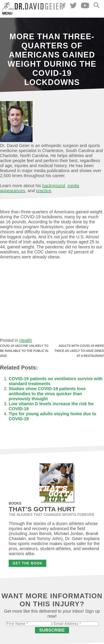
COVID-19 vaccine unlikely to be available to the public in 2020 (24, 351)
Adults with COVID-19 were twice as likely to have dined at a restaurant (79, 351)
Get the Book (27, 563)
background (54, 186)
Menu (7, 13)
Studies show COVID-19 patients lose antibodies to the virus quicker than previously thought (47, 394)
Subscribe (52, 630)
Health (26, 340)
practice (44, 191)
